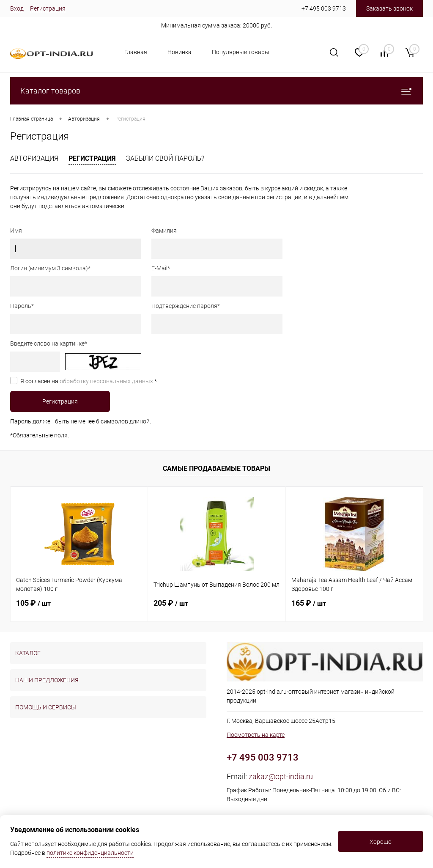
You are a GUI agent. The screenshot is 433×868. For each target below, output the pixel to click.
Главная (136, 52)
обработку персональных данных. (107, 381)
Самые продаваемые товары (216, 468)
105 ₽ (33, 603)
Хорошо (381, 842)
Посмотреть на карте (256, 735)
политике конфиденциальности (90, 853)
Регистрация (48, 8)
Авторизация (34, 158)
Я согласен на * (89, 381)
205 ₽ (171, 603)
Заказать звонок (389, 8)
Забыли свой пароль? (165, 158)
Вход (17, 8)
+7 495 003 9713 (324, 8)
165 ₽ (309, 603)
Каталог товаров (216, 91)
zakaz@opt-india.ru (281, 776)
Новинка (180, 52)
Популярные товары (241, 52)
